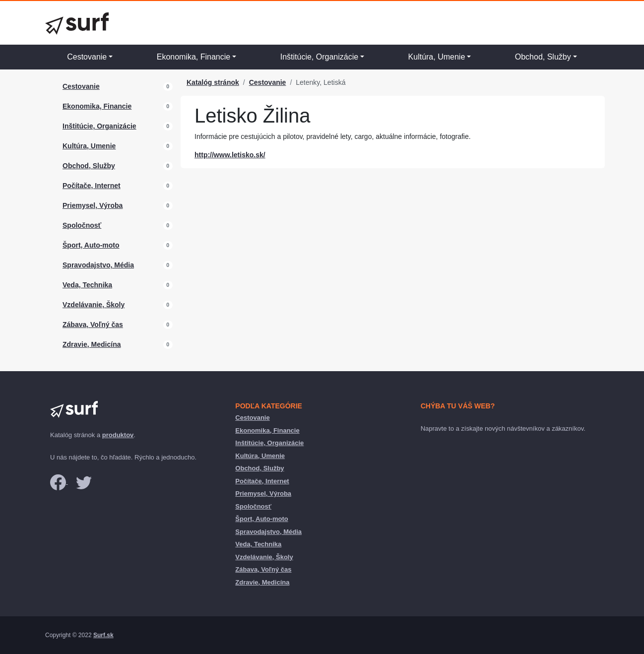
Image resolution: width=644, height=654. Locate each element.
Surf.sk (103, 635)
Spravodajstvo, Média (98, 265)
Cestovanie (87, 57)
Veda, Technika (87, 285)
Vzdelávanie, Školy (94, 305)
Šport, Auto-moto (91, 245)
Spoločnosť (82, 225)
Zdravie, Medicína (92, 344)
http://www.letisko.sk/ (230, 155)
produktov (118, 435)
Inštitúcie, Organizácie (319, 57)
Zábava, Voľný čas (93, 325)
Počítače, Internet (92, 186)
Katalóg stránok (213, 82)
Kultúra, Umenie (437, 57)
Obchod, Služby (543, 57)
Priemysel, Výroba (93, 205)
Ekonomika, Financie (194, 57)
